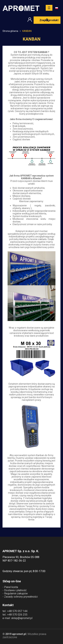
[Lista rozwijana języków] (58, 8)
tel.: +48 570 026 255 (15, 615)
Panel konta (11, 587)
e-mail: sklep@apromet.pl (17, 618)
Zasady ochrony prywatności (21, 597)
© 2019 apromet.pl (14, 634)
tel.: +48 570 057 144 (15, 611)
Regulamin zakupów (16, 593)
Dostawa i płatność (15, 590)
